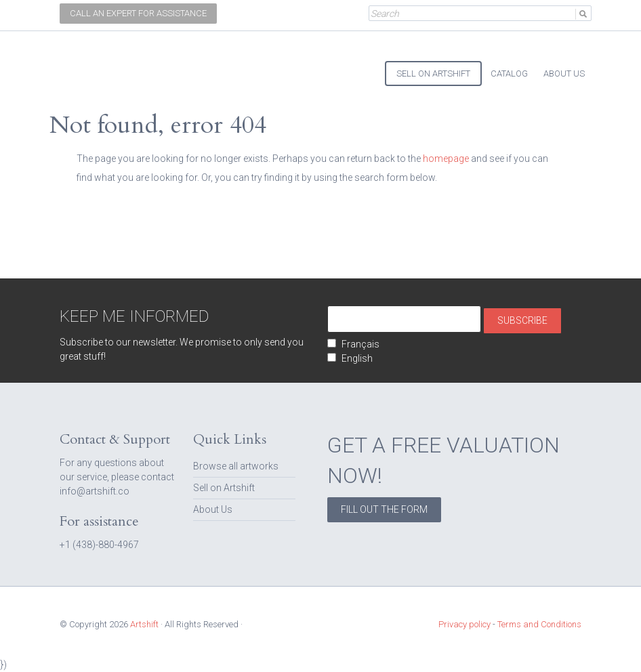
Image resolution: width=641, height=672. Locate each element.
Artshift (83, 68)
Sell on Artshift (224, 488)
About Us (213, 509)
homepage (446, 159)
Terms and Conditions (539, 624)
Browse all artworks (236, 466)
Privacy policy (464, 624)
